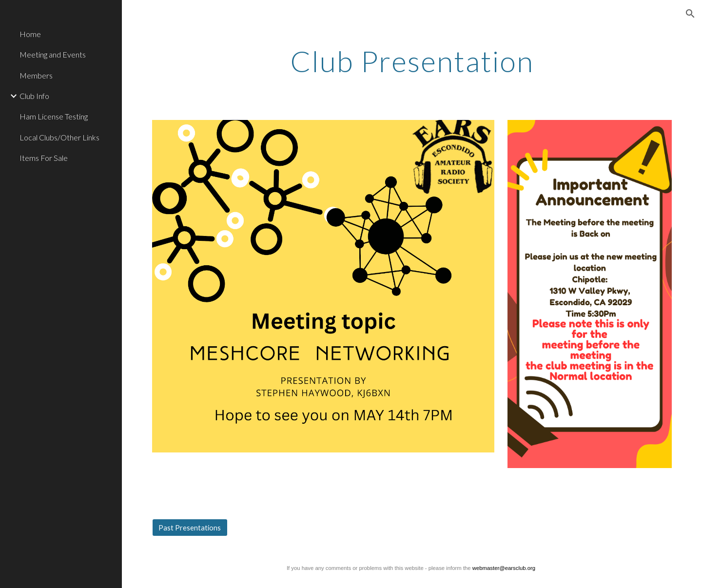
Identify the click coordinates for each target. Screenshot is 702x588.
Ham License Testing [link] (54, 116)
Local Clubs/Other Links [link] (59, 137)
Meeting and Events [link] (53, 54)
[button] (690, 14)
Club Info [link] (34, 96)
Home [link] (30, 34)
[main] (412, 61)
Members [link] (36, 75)
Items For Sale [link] (44, 158)
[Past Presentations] (190, 528)
